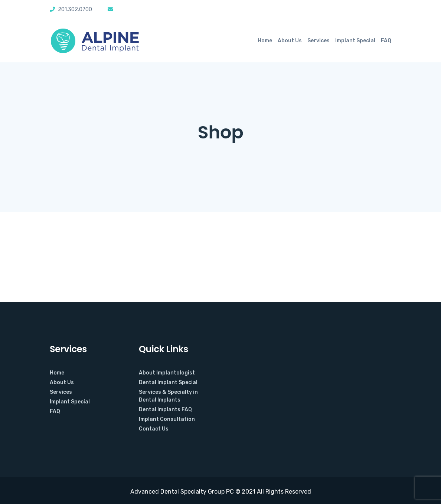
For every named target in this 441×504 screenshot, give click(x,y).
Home (265, 41)
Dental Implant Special (168, 382)
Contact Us (154, 429)
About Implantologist (167, 373)
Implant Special (355, 41)
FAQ (386, 41)
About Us (290, 41)
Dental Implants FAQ (165, 410)
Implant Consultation (167, 419)
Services (318, 41)
